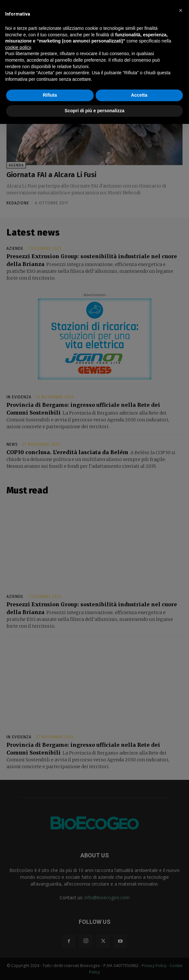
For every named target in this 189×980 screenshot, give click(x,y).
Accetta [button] (139, 95)
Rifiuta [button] (50, 95)
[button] (181, 10)
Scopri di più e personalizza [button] (94, 111)
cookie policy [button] (18, 47)
